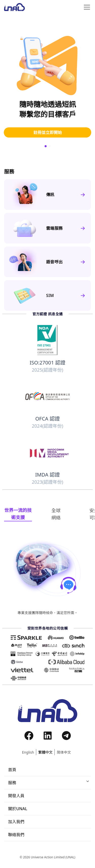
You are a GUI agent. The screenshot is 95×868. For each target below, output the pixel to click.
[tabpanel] (48, 577)
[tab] (18, 514)
